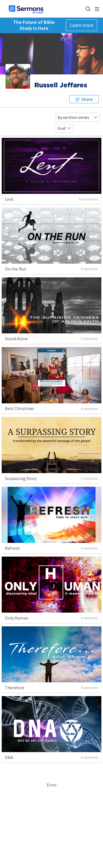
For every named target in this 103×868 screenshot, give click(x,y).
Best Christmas (20, 408)
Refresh (12, 548)
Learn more (82, 25)
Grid (65, 128)
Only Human (17, 618)
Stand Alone (16, 339)
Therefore (15, 688)
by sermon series (78, 117)
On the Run (16, 269)
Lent (9, 199)
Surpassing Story (21, 478)
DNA (9, 757)
